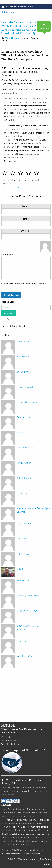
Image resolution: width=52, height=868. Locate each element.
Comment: (26, 266)
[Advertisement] (26, 696)
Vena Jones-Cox (24, 656)
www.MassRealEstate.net (13, 809)
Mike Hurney (12, 38)
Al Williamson (23, 341)
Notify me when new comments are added (25, 284)
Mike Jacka (22, 569)
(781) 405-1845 (10, 744)
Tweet (17, 187)
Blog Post (9, 12)
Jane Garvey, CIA (25, 448)
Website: (26, 231)
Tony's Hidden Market (13, 326)
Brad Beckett (23, 357)
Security (6, 783)
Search (10, 313)
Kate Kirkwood (24, 478)
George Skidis (23, 417)
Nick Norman (23, 580)
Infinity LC (21, 432)
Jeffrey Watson (24, 463)
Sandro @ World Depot (28, 596)
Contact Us (8, 725)
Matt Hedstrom (24, 523)
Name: (26, 206)
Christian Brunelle (25, 387)
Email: (26, 219)
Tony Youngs (23, 641)
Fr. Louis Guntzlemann (27, 402)
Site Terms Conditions (14, 780)
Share (4, 187)
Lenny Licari (22, 493)
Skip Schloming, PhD (27, 611)
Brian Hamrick (24, 372)
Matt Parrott (23, 539)
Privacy (33, 780)
